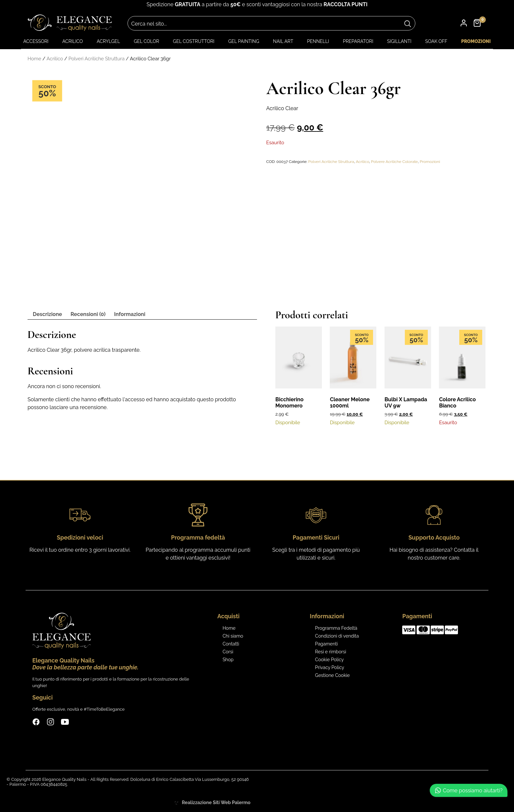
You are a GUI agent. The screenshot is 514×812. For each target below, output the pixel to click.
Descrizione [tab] (47, 314)
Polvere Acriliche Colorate (395, 162)
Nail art (283, 41)
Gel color (146, 41)
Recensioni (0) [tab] (88, 314)
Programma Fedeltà (336, 628)
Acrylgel (108, 41)
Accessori (36, 41)
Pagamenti (326, 644)
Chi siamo (233, 636)
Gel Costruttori (194, 41)
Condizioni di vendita (337, 636)
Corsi (228, 652)
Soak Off (436, 41)
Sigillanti (399, 41)
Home (34, 59)
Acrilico (73, 41)
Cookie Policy (329, 660)
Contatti (231, 644)
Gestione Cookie (332, 675)
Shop (228, 660)
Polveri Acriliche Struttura (97, 59)
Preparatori (358, 41)
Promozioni (476, 41)
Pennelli (318, 41)
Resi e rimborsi (331, 652)
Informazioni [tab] (130, 314)
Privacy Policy (330, 667)
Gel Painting (244, 41)
